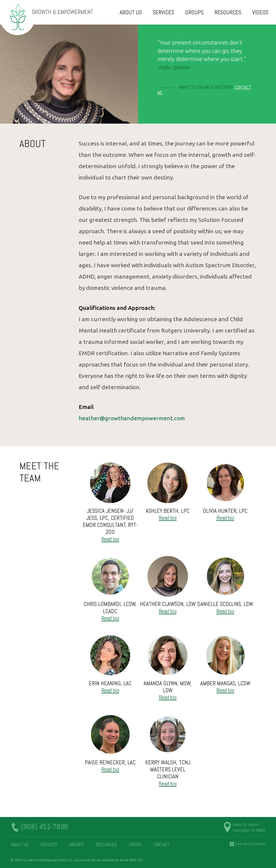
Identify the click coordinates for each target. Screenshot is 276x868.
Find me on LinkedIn (250, 844)
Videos (260, 12)
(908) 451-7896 (44, 827)
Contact (161, 845)
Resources (228, 12)
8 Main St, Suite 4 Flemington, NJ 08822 (249, 827)
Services (163, 12)
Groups (194, 12)
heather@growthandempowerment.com (132, 418)
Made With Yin (131, 860)
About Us (131, 12)
